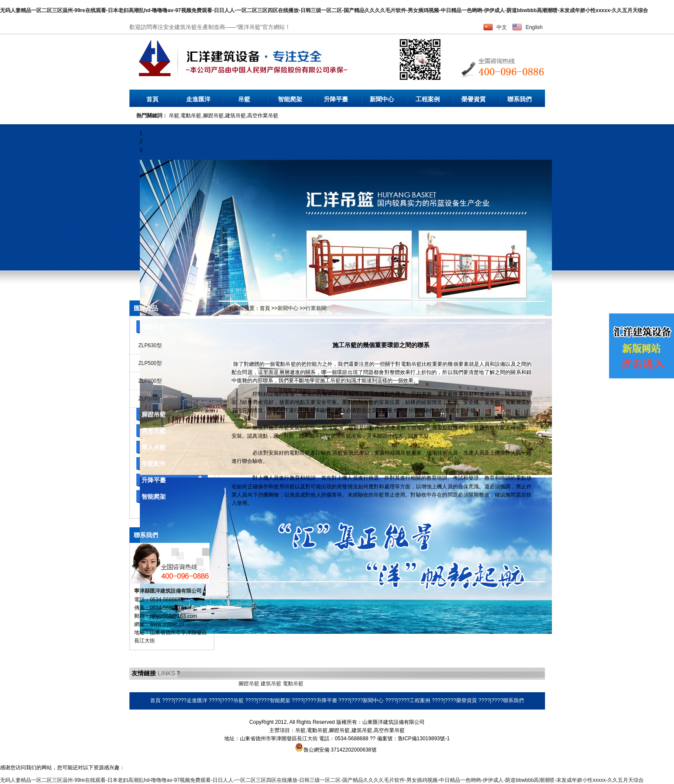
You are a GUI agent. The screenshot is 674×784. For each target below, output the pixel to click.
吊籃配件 (154, 464)
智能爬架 (290, 99)
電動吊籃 (154, 327)
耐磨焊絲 (338, 684)
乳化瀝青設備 (200, 684)
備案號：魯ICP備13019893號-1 (413, 739)
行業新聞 (316, 308)
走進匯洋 (198, 99)
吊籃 (244, 99)
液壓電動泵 (170, 684)
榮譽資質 (474, 99)
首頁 (152, 99)
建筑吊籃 (271, 684)
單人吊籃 (154, 447)
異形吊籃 (154, 431)
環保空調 (315, 684)
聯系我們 (519, 99)
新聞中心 (382, 99)
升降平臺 (336, 99)
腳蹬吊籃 (154, 414)
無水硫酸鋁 (142, 684)
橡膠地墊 (227, 684)
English (534, 27)
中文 (502, 27)
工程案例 (428, 99)
